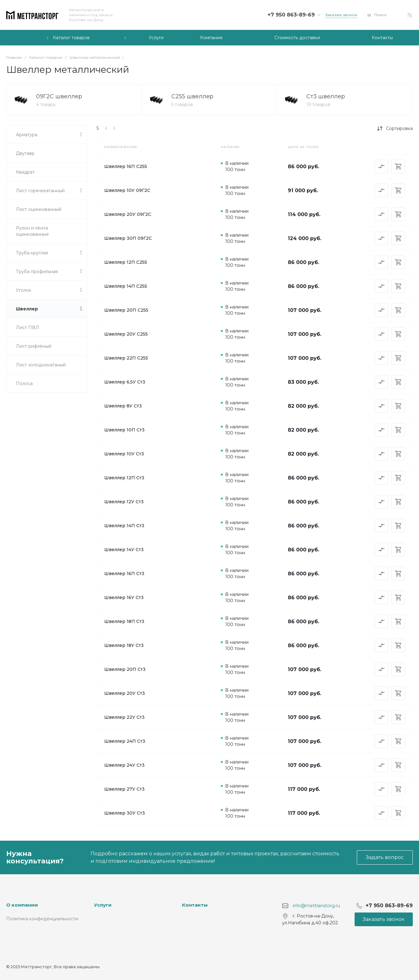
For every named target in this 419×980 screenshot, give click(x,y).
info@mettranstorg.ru (316, 906)
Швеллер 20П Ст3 (125, 669)
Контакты (195, 905)
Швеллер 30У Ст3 (125, 813)
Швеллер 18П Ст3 (124, 621)
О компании (22, 905)
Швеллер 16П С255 (126, 166)
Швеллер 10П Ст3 (124, 430)
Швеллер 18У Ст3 (124, 645)
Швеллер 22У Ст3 (124, 717)
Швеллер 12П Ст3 (124, 478)
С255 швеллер (192, 96)
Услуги (103, 905)
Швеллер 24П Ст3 (125, 741)
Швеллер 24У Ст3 (124, 765)
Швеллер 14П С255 (126, 286)
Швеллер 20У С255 (126, 334)
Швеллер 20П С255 (126, 310)
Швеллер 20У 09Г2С (128, 214)
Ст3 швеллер (326, 96)
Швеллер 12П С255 (126, 262)
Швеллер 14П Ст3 (124, 526)
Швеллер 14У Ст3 (124, 550)
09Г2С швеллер (59, 96)
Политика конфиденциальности (42, 919)
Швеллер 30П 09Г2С (128, 238)
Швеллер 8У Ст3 (123, 406)
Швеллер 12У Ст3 (124, 502)
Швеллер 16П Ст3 (124, 574)
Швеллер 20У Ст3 (125, 693)
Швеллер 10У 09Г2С (127, 190)
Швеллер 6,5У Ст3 (125, 382)
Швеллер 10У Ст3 (124, 454)
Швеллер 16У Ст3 (124, 597)
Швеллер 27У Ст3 (124, 789)
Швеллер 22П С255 (126, 358)
